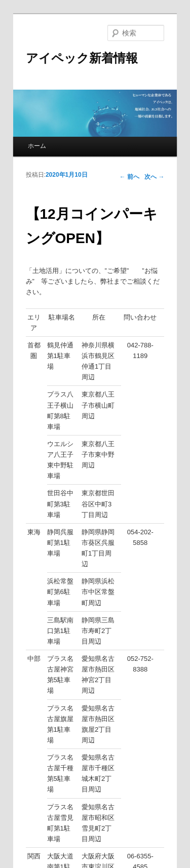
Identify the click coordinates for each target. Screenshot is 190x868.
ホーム (37, 146)
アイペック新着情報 (82, 58)
